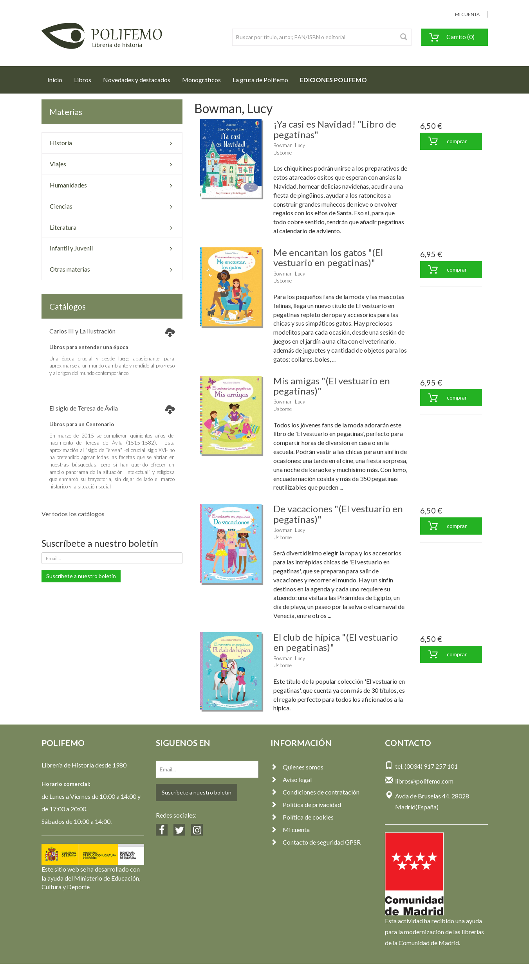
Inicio (58, 77)
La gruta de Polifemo (260, 80)
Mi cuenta (290, 830)
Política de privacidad (306, 804)
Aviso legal (291, 779)
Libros (83, 80)
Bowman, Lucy (289, 145)
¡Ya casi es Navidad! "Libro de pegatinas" (335, 129)
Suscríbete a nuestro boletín (81, 576)
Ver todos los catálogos (73, 514)
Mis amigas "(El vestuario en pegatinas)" (332, 386)
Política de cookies (302, 817)
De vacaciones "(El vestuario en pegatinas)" (338, 514)
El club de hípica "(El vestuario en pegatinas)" (336, 642)
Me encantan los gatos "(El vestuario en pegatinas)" (328, 257)
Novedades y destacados (137, 80)
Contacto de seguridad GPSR (316, 842)
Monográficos (201, 80)
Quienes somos (297, 767)
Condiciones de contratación (315, 792)
